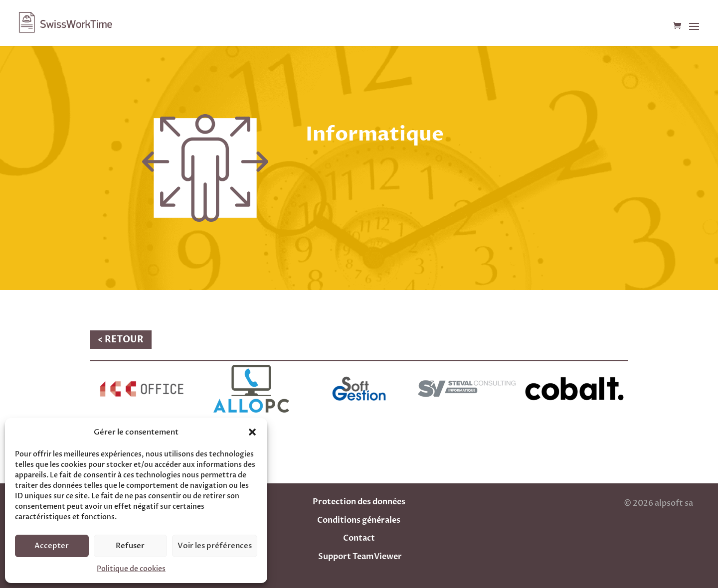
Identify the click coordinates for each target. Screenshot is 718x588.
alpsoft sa (673, 503)
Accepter (52, 546)
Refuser (130, 546)
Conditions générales (359, 520)
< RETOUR (121, 340)
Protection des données (359, 502)
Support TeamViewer (360, 557)
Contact (359, 538)
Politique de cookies (131, 569)
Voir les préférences (215, 546)
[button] (252, 432)
